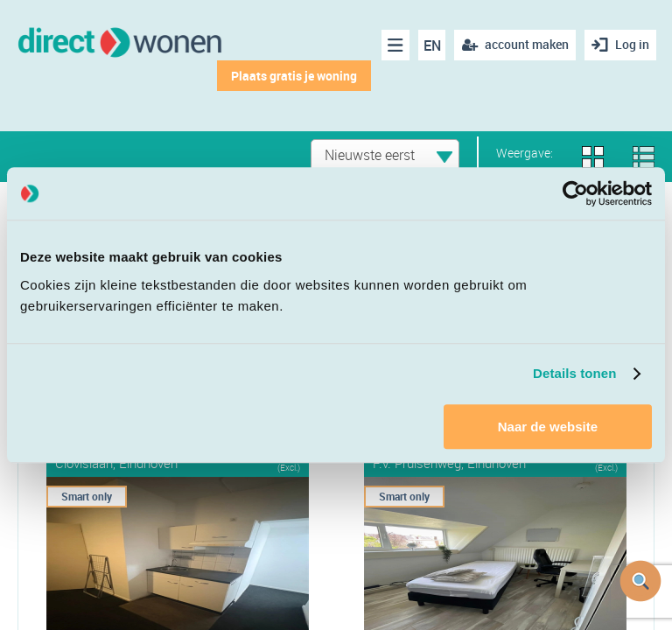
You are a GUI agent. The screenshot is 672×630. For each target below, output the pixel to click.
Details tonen (574, 373)
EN (432, 45)
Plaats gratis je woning (294, 76)
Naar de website (548, 427)
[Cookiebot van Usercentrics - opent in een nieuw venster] (575, 193)
